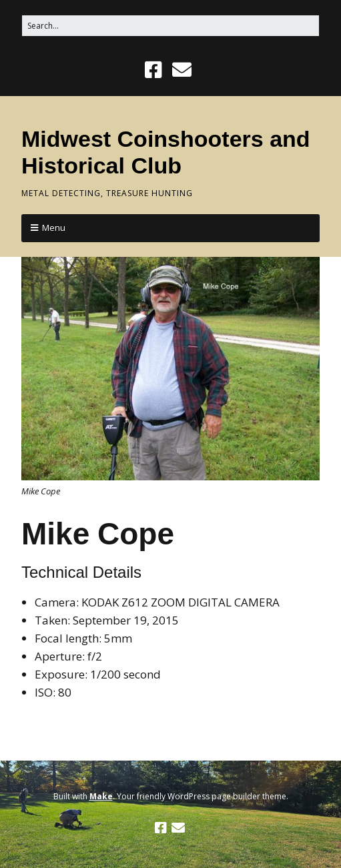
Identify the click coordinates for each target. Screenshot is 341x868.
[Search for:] (170, 26)
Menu (54, 228)
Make (101, 796)
